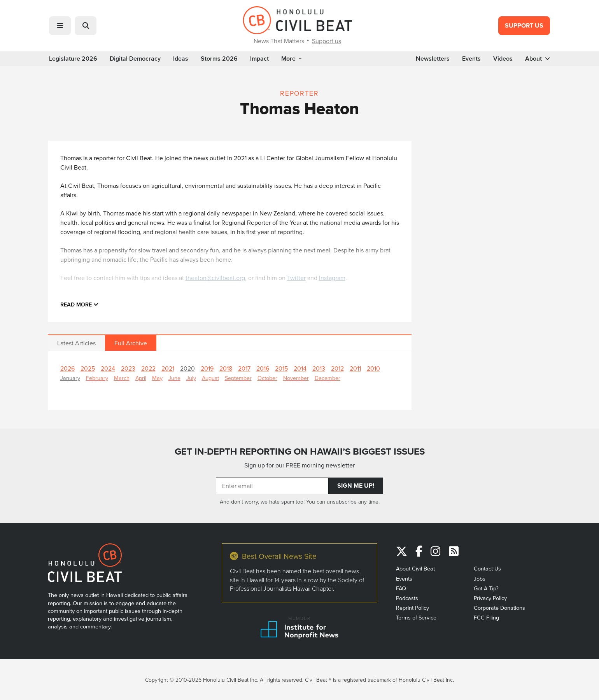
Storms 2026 (219, 59)
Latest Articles (76, 343)
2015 (281, 368)
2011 (355, 368)
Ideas (181, 59)
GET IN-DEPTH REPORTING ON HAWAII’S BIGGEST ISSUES (300, 451)
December (328, 378)
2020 (187, 368)
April (141, 378)
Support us (327, 41)
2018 (226, 368)
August (210, 378)
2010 (373, 368)
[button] (60, 26)
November (296, 378)
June (174, 378)
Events (471, 59)
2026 (67, 368)
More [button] (291, 59)
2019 (207, 368)
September (238, 378)
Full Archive (131, 343)
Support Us (524, 25)
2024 (108, 368)
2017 (244, 368)
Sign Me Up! (356, 486)
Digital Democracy (135, 59)
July (191, 378)
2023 (128, 368)
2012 (337, 368)
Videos (503, 59)
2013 (319, 368)
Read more (79, 304)
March (122, 378)
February (97, 378)
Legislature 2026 (73, 59)
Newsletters (433, 59)
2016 (263, 368)
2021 (168, 368)
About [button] (538, 59)
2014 (300, 368)
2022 (148, 368)
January (70, 378)
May (157, 378)
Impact (259, 59)
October (267, 378)
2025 (88, 368)
